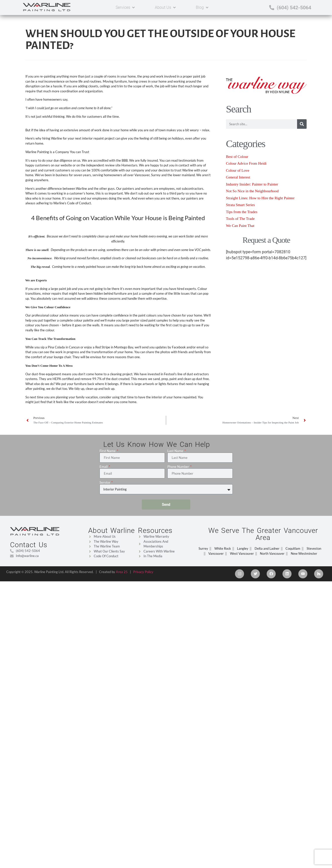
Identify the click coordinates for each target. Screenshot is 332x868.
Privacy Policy (143, 572)
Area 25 (122, 572)
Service (105, 483)
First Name (108, 451)
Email (104, 467)
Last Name (176, 451)
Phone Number (179, 467)
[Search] (302, 124)
